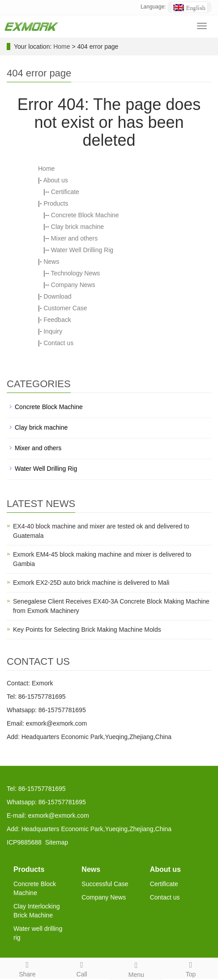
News (51, 262)
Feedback (57, 320)
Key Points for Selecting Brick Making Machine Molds (87, 629)
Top (191, 968)
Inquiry (53, 331)
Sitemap (57, 842)
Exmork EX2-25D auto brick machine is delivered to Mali (91, 583)
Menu (137, 968)
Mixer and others (74, 238)
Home (62, 46)
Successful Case (105, 884)
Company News (73, 285)
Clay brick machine (77, 227)
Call (82, 968)
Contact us (58, 343)
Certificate (65, 192)
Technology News (76, 273)
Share (27, 968)
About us (55, 180)
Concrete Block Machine (85, 215)
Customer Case (65, 308)
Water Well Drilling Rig (82, 250)
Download (57, 296)
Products (56, 203)
